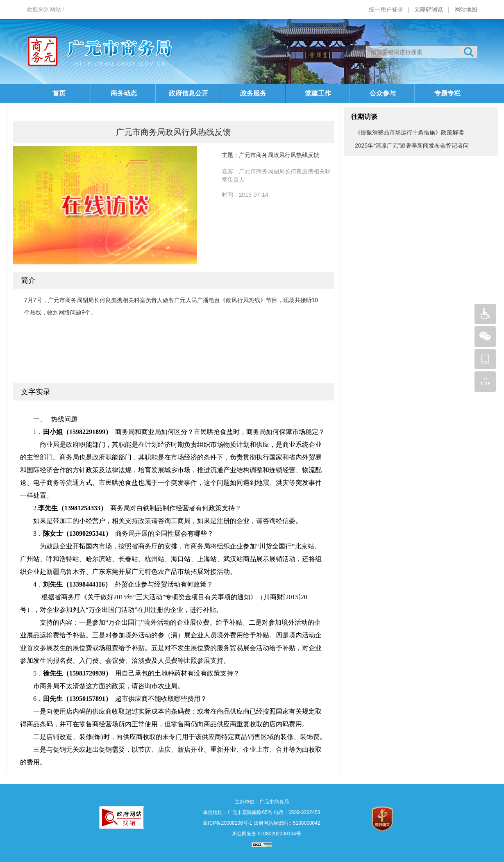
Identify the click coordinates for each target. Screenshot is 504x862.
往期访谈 (364, 117)
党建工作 (318, 93)
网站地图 (466, 9)
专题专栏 (447, 93)
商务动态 (124, 93)
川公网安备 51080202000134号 (266, 834)
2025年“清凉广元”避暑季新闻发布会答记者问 (412, 146)
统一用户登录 (386, 9)
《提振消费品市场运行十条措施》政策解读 (409, 132)
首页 (59, 93)
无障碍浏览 (429, 9)
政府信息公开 (188, 93)
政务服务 (253, 93)
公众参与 (383, 93)
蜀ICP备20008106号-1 (227, 823)
